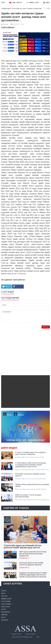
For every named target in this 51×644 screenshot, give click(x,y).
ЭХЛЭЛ (4, 591)
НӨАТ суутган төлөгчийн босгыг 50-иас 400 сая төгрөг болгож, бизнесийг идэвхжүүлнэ (33, 554)
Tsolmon (5, 24)
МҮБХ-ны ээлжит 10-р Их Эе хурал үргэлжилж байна (28, 496)
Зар (38, 637)
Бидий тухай (16, 634)
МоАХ (3, 593)
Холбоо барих (30, 634)
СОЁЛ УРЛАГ (6, 607)
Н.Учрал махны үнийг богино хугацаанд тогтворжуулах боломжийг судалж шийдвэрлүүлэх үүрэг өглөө (30, 465)
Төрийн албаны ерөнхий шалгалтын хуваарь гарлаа (32, 485)
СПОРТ (4, 609)
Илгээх (46, 327)
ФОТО (3, 617)
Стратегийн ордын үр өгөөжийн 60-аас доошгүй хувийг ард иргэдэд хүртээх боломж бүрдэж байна (23, 546)
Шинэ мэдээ (9, 448)
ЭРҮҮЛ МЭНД (6, 604)
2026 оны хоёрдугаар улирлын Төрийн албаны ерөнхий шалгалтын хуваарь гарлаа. (31, 489)
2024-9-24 (16, 24)
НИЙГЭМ (4, 615)
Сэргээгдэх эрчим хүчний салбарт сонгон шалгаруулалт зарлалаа (31, 564)
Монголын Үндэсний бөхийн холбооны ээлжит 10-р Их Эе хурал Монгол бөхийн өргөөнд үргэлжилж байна (32, 500)
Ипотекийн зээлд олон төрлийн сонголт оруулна (30, 475)
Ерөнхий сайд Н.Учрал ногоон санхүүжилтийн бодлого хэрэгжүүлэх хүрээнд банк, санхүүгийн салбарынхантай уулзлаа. (31, 479)
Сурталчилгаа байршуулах (22, 637)
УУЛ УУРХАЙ (6, 601)
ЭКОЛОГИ (5, 620)
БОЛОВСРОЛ (6, 612)
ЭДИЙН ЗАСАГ (6, 599)
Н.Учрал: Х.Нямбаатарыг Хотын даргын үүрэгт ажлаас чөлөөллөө (31, 453)
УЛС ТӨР (4, 596)
